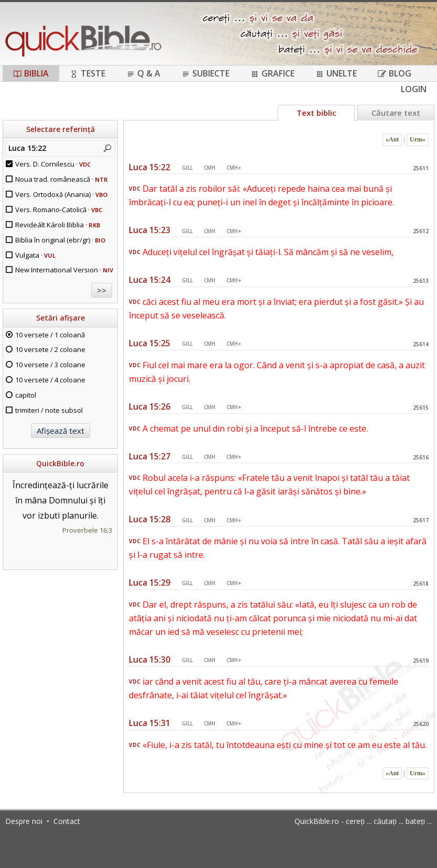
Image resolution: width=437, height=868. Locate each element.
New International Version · (64, 270)
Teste (88, 73)
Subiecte (205, 73)
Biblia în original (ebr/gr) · (60, 240)
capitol (26, 395)
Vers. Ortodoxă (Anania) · (61, 194)
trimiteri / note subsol (49, 410)
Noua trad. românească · (62, 179)
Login (414, 89)
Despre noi (24, 821)
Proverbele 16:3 (87, 530)
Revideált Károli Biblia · (58, 225)
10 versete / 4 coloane (50, 380)
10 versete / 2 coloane (50, 349)
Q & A (143, 73)
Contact (67, 821)
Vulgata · (35, 255)
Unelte (336, 73)
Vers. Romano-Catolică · (59, 210)
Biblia (31, 73)
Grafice (272, 73)
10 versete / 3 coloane (50, 365)
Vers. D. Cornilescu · (53, 164)
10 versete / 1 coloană (50, 335)
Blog (395, 73)
